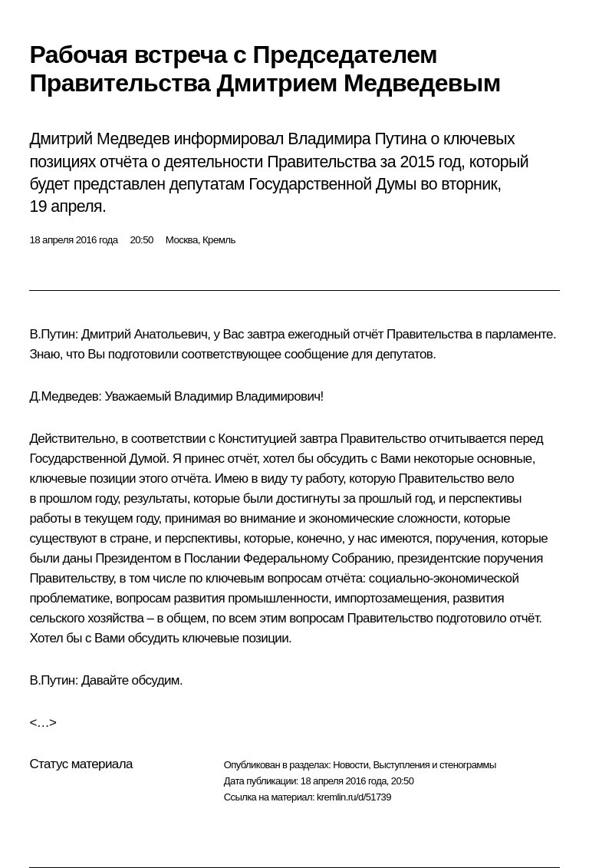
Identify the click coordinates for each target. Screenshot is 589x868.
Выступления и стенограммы (434, 765)
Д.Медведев (64, 396)
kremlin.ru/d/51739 (354, 797)
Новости (350, 765)
